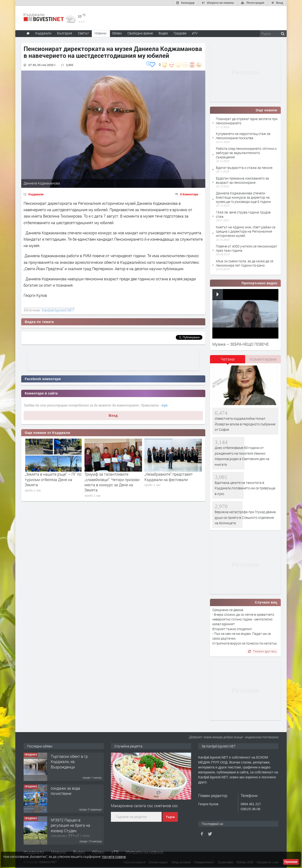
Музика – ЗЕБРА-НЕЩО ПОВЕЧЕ (241, 344)
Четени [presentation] (228, 359)
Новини (101, 33)
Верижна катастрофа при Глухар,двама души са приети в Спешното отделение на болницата (245, 517)
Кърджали (36, 194)
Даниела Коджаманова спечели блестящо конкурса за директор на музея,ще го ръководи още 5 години (243, 197)
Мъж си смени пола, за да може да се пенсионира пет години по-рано (245, 263)
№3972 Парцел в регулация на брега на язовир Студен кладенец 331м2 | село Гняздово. (70, 831)
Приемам (291, 862)
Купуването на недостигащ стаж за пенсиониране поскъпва (243, 136)
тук (165, 405)
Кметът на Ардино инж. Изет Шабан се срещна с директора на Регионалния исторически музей (246, 231)
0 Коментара (189, 194)
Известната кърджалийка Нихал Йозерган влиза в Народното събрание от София (245, 424)
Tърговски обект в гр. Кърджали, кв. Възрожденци (70, 762)
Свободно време (140, 33)
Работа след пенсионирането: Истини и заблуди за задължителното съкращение (246, 153)
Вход (113, 415)
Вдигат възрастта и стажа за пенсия (244, 168)
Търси (170, 817)
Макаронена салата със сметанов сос (144, 806)
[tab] (228, 361)
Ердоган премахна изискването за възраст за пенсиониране (242, 180)
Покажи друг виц (262, 651)
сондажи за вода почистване (65, 791)
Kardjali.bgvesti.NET (58, 310)
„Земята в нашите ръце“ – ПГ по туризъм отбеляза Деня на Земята (53, 479)
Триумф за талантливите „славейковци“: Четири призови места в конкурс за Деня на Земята (112, 482)
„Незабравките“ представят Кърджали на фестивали (169, 477)
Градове (180, 33)
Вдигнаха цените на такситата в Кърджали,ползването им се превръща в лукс (245, 488)
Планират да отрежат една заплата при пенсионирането (247, 121)
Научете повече (114, 857)
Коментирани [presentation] (263, 359)
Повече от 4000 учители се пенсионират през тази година (247, 248)
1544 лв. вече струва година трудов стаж (243, 214)
